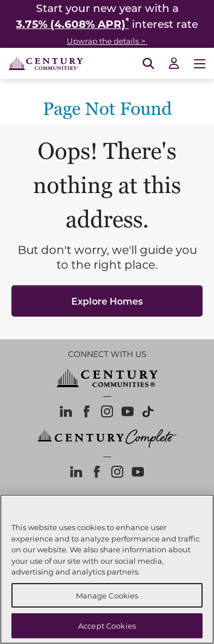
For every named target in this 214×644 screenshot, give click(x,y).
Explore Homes (107, 301)
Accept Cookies (107, 625)
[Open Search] (148, 64)
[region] (107, 569)
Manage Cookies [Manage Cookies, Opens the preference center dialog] (107, 595)
